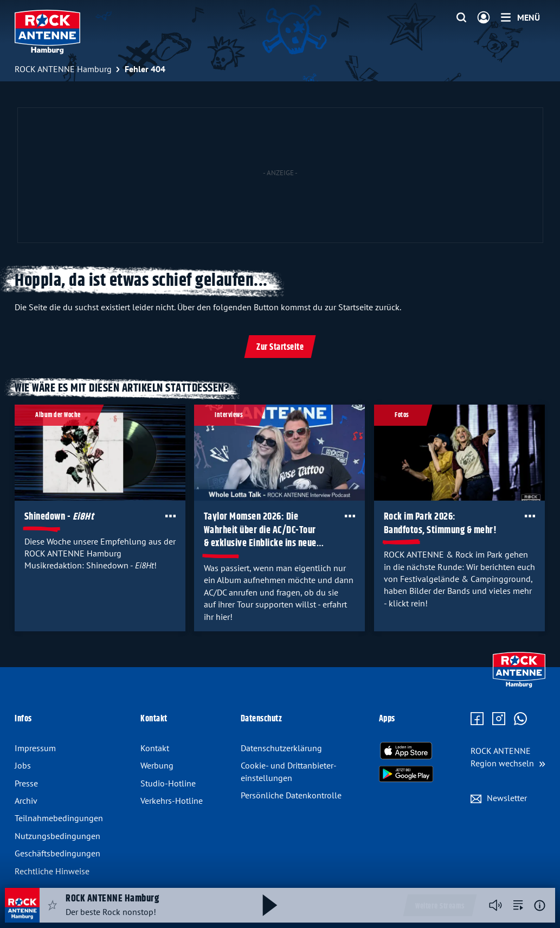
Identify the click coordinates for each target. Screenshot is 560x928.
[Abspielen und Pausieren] (270, 905)
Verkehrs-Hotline (172, 801)
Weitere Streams (440, 906)
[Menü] (520, 17)
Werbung (157, 765)
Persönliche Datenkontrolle (291, 795)
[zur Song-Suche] (518, 905)
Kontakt (155, 748)
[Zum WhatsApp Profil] (520, 719)
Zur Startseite (280, 347)
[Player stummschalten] (495, 905)
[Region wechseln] (508, 757)
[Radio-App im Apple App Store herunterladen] (406, 751)
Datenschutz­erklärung (281, 748)
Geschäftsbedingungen (57, 853)
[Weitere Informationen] (540, 905)
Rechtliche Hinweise (52, 871)
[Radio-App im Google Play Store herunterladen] (406, 774)
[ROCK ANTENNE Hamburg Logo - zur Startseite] (47, 32)
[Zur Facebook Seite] (477, 719)
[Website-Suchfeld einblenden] (461, 18)
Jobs (23, 765)
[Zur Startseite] (519, 685)
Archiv (26, 801)
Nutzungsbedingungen (57, 836)
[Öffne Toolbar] (170, 516)
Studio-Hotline (168, 783)
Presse (26, 783)
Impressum (35, 748)
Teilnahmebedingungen (59, 818)
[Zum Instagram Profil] (499, 719)
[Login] (484, 18)
